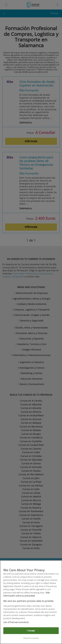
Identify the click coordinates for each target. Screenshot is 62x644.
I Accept (31, 631)
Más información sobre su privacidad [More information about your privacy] (27, 594)
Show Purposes (31, 638)
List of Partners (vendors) (16, 622)
